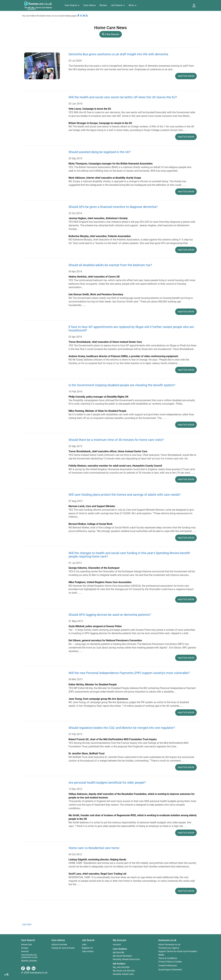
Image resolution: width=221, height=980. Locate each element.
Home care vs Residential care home (94, 848)
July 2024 (27, 924)
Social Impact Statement (170, 970)
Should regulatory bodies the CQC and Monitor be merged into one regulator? (122, 728)
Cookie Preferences (168, 966)
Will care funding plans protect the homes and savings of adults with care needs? (124, 495)
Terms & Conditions (168, 958)
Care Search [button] (28, 940)
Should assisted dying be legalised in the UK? (100, 152)
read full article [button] (186, 76)
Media (161, 955)
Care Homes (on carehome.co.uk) (29, 956)
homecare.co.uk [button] (167, 940)
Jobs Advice (88, 951)
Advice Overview (59, 944)
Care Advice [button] (58, 940)
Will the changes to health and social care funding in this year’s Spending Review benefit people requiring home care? (129, 555)
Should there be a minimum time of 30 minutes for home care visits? (116, 440)
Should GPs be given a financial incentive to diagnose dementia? (113, 207)
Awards (25, 951)
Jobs (84, 944)
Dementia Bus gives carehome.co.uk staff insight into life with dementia (118, 54)
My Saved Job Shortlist (124, 971)
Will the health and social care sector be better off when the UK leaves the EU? (123, 97)
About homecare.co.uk (169, 944)
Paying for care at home (63, 948)
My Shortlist (119, 952)
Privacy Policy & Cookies (170, 962)
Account (117, 944)
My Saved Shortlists (122, 956)
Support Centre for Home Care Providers (178, 951)
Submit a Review (29, 961)
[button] (72, 5)
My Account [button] (119, 940)
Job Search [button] (88, 940)
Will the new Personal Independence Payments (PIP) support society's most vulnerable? (129, 673)
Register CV (87, 948)
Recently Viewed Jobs (123, 974)
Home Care (26, 944)
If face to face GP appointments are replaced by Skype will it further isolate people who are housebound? (131, 329)
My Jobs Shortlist (121, 967)
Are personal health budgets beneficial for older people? (107, 783)
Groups (25, 948)
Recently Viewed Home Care (126, 959)
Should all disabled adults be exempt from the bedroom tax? (110, 265)
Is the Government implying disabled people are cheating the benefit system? (122, 385)
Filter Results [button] (111, 34)
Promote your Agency (169, 948)
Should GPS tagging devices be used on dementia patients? (110, 615)
